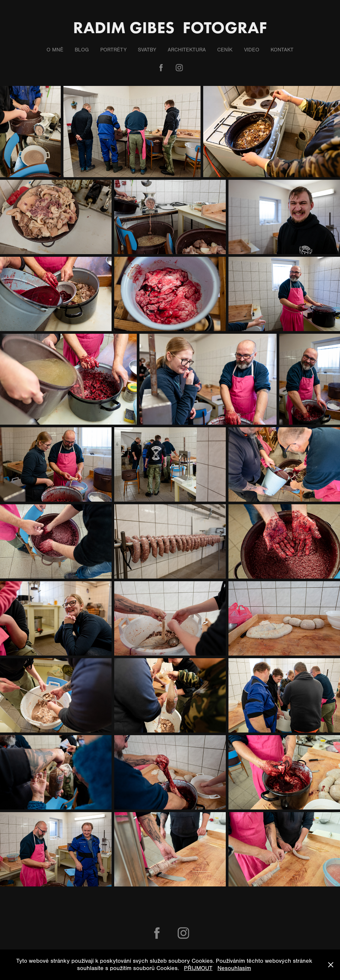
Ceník (225, 50)
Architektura (187, 50)
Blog (82, 50)
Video (252, 50)
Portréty (113, 50)
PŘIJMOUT (198, 968)
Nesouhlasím (234, 968)
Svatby (147, 50)
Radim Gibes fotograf (170, 27)
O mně (55, 50)
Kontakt (282, 50)
